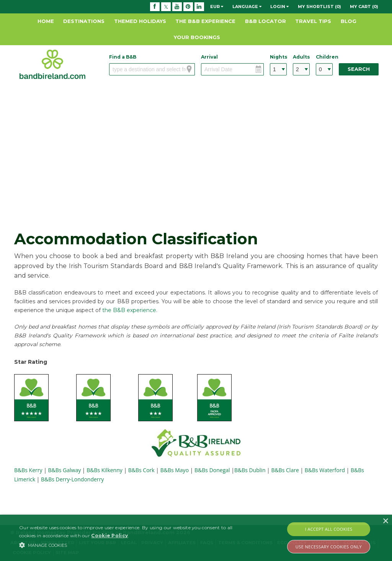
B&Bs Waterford (325, 470)
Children (324, 57)
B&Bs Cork (141, 470)
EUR (217, 7)
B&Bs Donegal (212, 470)
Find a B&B (123, 57)
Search (359, 69)
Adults (301, 57)
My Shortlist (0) (319, 7)
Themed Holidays (140, 21)
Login (279, 7)
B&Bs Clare (285, 470)
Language (247, 7)
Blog (349, 21)
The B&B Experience (205, 21)
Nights (278, 57)
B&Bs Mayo (175, 470)
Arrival (209, 57)
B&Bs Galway (65, 470)
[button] (134, 545)
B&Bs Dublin (250, 470)
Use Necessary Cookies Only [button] (329, 547)
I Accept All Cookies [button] (329, 529)
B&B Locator (265, 21)
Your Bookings (197, 37)
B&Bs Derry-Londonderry (72, 479)
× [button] (385, 521)
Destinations (84, 21)
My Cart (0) (364, 7)
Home (46, 21)
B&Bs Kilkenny (105, 470)
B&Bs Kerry (29, 470)
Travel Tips (313, 21)
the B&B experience (129, 310)
